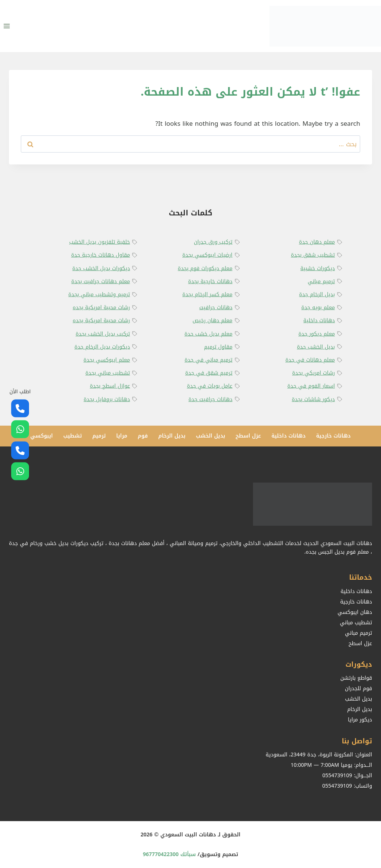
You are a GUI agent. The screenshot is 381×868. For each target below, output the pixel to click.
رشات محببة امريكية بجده (101, 308)
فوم (143, 436)
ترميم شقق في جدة (209, 373)
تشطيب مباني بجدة (108, 373)
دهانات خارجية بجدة (210, 281)
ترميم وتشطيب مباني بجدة (99, 294)
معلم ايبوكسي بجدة (107, 360)
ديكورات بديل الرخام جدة (102, 347)
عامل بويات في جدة (209, 386)
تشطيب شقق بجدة (313, 255)
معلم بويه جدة (318, 308)
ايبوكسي (41, 436)
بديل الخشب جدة (316, 347)
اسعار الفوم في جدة (311, 386)
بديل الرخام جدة (317, 294)
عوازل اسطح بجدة (110, 386)
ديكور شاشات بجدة (313, 399)
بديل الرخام (172, 436)
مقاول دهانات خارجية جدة (100, 255)
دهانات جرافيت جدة (210, 399)
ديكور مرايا (360, 720)
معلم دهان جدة (317, 242)
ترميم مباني (321, 281)
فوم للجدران (358, 688)
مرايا (122, 436)
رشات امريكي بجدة (313, 373)
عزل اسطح (248, 436)
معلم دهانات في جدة (310, 360)
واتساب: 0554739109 (347, 786)
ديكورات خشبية (318, 268)
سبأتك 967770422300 (169, 854)
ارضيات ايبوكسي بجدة (207, 255)
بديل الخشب (210, 436)
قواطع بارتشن (356, 678)
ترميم (99, 436)
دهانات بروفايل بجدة (107, 399)
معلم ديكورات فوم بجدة (205, 268)
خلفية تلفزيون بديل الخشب (100, 242)
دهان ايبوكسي (355, 612)
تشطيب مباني (356, 623)
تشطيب (73, 436)
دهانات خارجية (333, 436)
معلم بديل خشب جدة (209, 334)
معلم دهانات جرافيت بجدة (101, 281)
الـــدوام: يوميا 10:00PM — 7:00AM (331, 765)
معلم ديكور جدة (317, 334)
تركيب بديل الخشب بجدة (103, 334)
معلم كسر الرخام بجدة (207, 294)
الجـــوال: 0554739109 (347, 776)
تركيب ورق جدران (213, 242)
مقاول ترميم (218, 347)
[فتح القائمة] (7, 26)
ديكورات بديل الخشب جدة (101, 268)
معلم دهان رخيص (212, 321)
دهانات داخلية (319, 321)
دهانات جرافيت (216, 308)
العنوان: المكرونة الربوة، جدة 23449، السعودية (319, 755)
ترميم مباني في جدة (209, 360)
